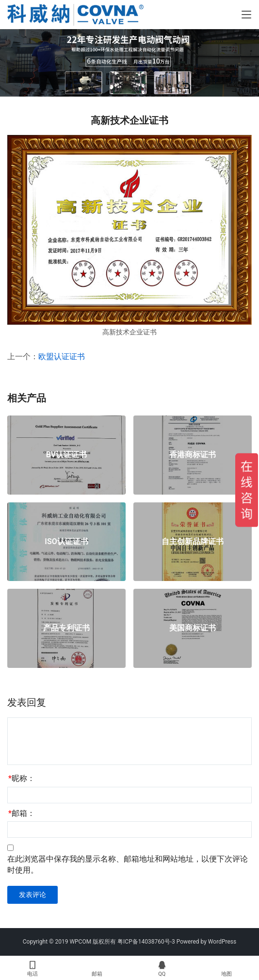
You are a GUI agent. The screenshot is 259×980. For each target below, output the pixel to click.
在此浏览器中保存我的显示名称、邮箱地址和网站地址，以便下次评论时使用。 (128, 864)
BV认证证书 (66, 455)
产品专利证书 (66, 628)
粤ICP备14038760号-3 (146, 942)
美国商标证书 (193, 628)
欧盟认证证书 (62, 357)
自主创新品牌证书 (193, 542)
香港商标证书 (193, 455)
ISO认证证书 (66, 542)
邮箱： (22, 813)
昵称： (22, 778)
